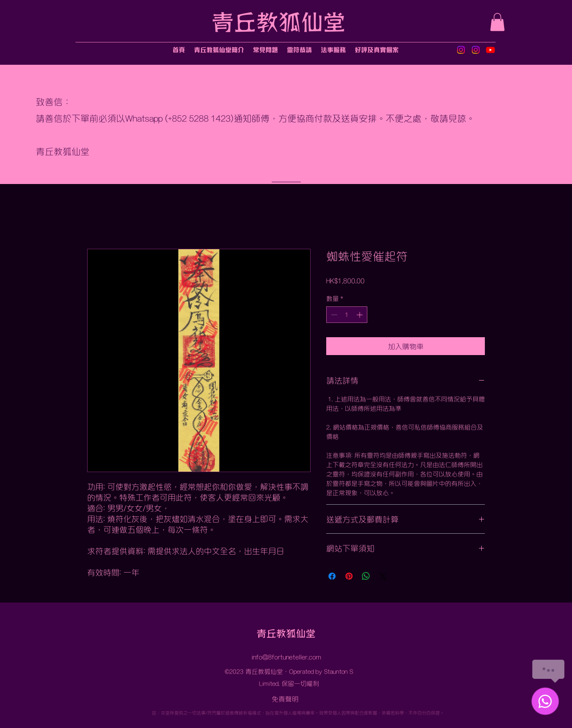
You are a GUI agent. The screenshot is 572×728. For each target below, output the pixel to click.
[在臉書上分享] (332, 576)
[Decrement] (333, 315)
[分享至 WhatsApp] (366, 576)
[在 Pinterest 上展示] (349, 576)
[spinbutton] (347, 315)
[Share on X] (383, 576)
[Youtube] (490, 50)
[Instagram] (461, 50)
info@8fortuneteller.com (286, 657)
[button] (497, 22)
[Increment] (360, 315)
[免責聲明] (286, 699)
